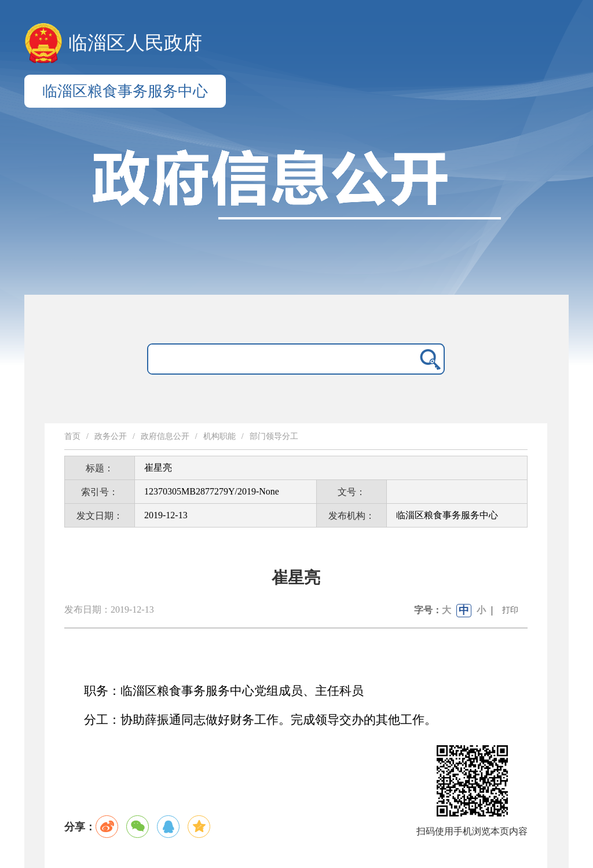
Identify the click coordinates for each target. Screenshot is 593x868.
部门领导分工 (274, 436)
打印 (510, 610)
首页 (72, 436)
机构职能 (219, 436)
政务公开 (111, 436)
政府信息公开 (165, 436)
